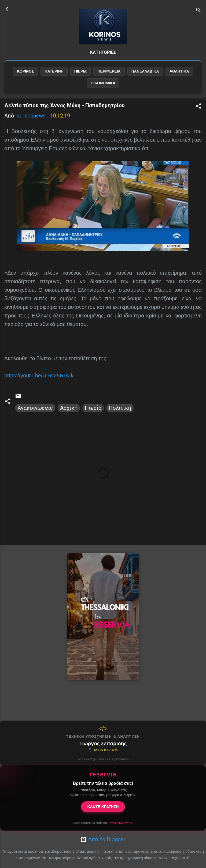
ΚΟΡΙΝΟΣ (25, 71)
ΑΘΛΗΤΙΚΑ (179, 71)
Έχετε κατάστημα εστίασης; (103, 823)
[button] (198, 107)
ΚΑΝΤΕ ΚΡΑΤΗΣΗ (103, 807)
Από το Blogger (103, 839)
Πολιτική (120, 408)
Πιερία (93, 408)
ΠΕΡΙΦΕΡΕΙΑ (109, 71)
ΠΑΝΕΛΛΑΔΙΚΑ (145, 71)
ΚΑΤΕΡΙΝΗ (54, 71)
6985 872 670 (103, 750)
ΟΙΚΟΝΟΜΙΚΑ (103, 83)
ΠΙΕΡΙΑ (81, 71)
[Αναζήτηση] (198, 11)
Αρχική (69, 408)
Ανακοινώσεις (35, 408)
